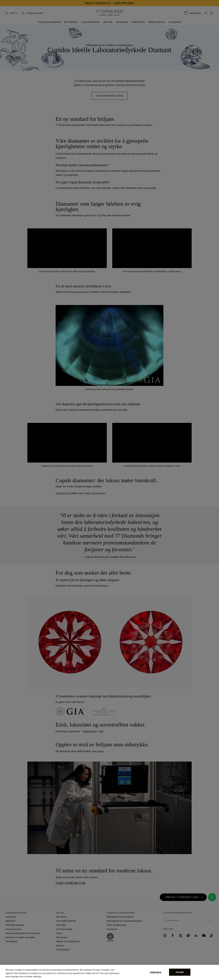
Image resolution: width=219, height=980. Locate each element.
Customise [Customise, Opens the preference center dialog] (155, 972)
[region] (109, 972)
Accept (180, 972)
